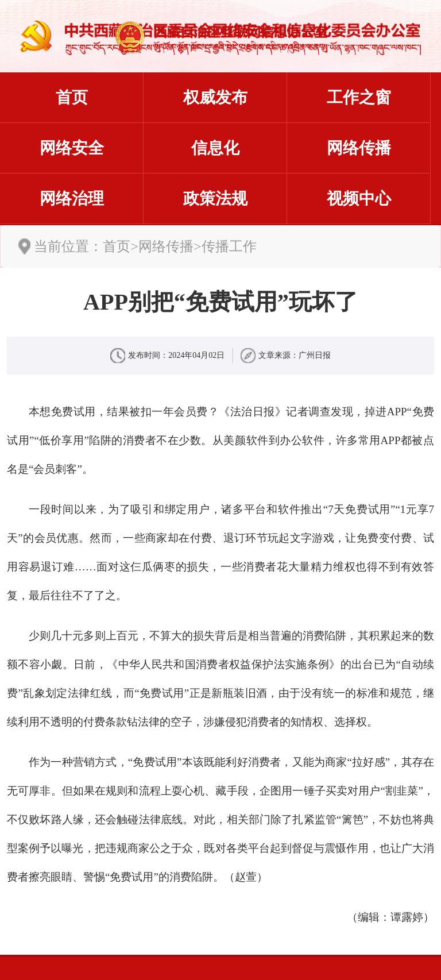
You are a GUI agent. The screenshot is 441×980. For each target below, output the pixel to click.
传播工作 (229, 246)
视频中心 (359, 198)
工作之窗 (359, 97)
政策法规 (215, 198)
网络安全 (72, 148)
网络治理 (72, 198)
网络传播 (359, 148)
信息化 (215, 148)
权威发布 (215, 97)
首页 (72, 97)
